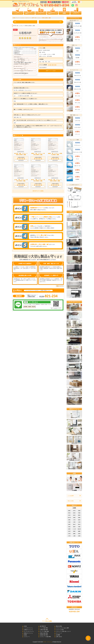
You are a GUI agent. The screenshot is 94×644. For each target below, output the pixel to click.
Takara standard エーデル (74, 396)
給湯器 (64, 13)
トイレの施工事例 (44, 628)
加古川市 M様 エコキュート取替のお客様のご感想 (21, 154)
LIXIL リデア (74, 229)
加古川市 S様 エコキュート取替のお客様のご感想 (55, 180)
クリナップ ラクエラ (74, 379)
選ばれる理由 (71, 501)
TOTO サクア (74, 418)
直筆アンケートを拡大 (51, 71)
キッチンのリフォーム (41, 13)
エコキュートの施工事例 (45, 637)
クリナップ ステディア (74, 387)
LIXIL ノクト (74, 336)
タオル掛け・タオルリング (74, 200)
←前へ (15, 22)
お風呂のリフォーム (29, 13)
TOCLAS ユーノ (74, 246)
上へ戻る (88, 638)
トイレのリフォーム (18, 13)
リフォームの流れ (60, 630)
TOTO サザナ (74, 220)
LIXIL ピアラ (74, 443)
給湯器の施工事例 (44, 635)
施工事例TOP (43, 626)
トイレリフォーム (74, 18)
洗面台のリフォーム (53, 13)
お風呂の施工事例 (44, 630)
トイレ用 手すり (74, 207)
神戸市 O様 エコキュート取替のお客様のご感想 (38, 180)
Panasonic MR (74, 289)
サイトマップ (59, 633)
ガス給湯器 (74, 490)
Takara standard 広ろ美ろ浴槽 (74, 263)
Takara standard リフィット (74, 404)
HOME (25, 626)
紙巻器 (74, 192)
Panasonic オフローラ (74, 237)
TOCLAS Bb (74, 370)
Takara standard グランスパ (74, 254)
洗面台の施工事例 (44, 633)
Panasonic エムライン (74, 460)
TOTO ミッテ (74, 310)
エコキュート (76, 13)
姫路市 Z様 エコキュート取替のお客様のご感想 (38, 154)
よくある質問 (71, 496)
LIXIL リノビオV (74, 280)
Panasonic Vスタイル (74, 353)
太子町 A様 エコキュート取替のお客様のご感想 (21, 180)
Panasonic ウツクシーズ (74, 469)
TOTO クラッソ (74, 319)
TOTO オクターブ (74, 426)
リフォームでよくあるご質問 (62, 628)
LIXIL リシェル (74, 345)
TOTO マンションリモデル (74, 272)
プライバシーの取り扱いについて (63, 631)
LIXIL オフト (74, 435)
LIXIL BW (74, 297)
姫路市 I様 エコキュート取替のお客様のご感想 (55, 154)
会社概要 (58, 635)
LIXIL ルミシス (74, 452)
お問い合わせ (59, 637)
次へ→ (61, 22)
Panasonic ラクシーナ (74, 362)
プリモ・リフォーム (48, 642)
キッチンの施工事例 (44, 631)
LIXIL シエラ (74, 328)
